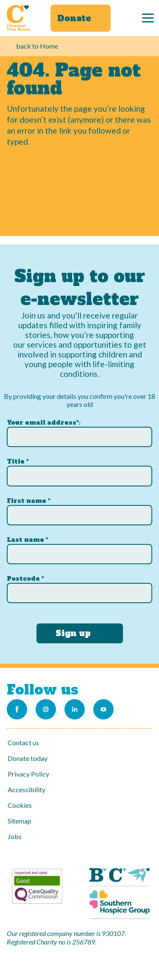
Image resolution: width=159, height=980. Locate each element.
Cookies (20, 805)
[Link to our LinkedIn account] (75, 709)
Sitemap (20, 821)
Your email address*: (44, 423)
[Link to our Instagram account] (46, 709)
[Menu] (148, 18)
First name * (29, 501)
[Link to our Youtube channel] (103, 709)
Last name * (28, 540)
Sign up (73, 633)
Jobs (15, 836)
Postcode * (25, 579)
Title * (18, 461)
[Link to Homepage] (19, 18)
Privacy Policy (28, 774)
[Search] (129, 18)
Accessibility (26, 789)
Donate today (28, 758)
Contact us (23, 743)
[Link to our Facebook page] (17, 709)
